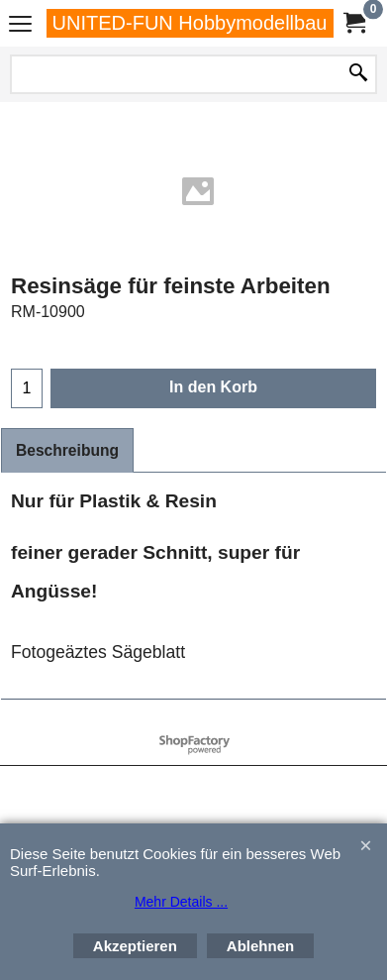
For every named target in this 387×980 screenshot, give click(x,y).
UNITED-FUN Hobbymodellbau (190, 23)
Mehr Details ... (181, 902)
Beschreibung (67, 450)
